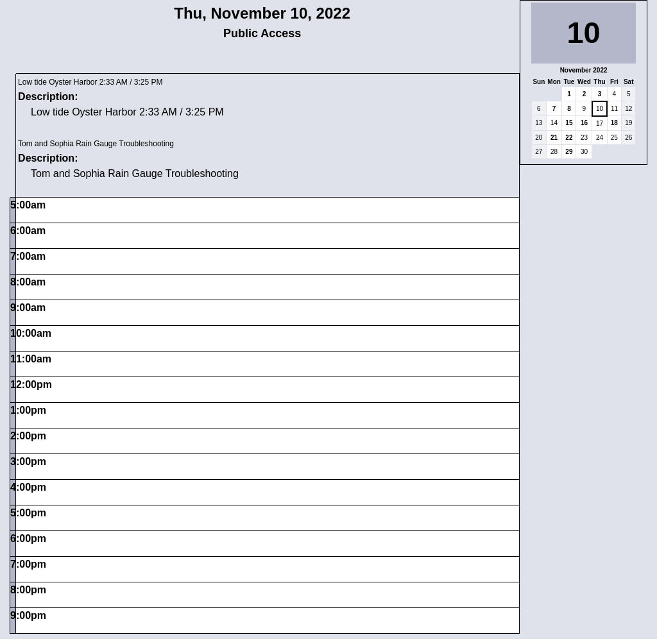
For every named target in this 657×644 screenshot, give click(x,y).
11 (614, 109)
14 (554, 123)
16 (584, 123)
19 (628, 123)
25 (614, 138)
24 (600, 138)
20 (539, 138)
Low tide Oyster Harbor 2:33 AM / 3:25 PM (90, 82)
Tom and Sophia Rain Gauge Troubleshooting (96, 144)
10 (600, 109)
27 (539, 152)
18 (614, 123)
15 (569, 123)
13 (539, 123)
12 (628, 109)
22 (569, 138)
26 (628, 138)
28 (554, 152)
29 (569, 152)
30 (584, 152)
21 (554, 138)
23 (584, 138)
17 (600, 123)
